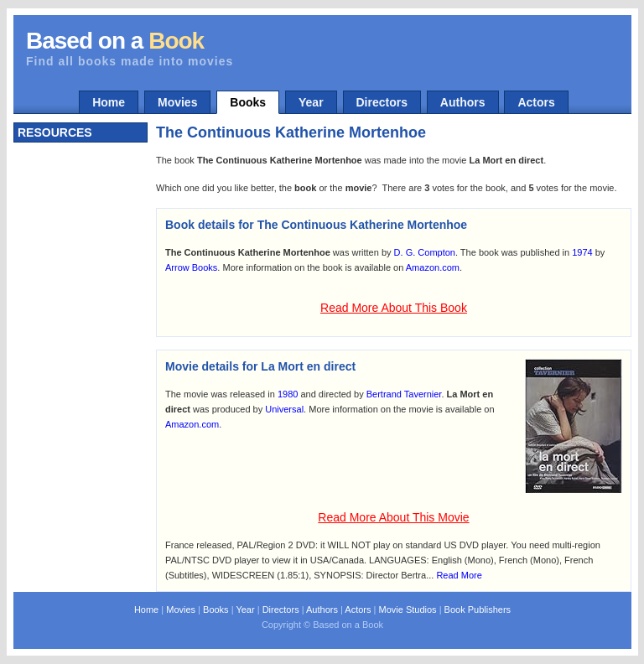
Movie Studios (407, 610)
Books (248, 102)
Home (109, 102)
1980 (288, 394)
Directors (382, 102)
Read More (459, 575)
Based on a (115, 41)
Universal (284, 409)
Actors (536, 102)
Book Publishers (478, 610)
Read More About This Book (394, 308)
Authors (463, 102)
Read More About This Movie (393, 517)
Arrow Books (191, 267)
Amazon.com (433, 267)
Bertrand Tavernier (404, 394)
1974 (582, 252)
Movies (177, 102)
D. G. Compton (425, 252)
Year (311, 102)
